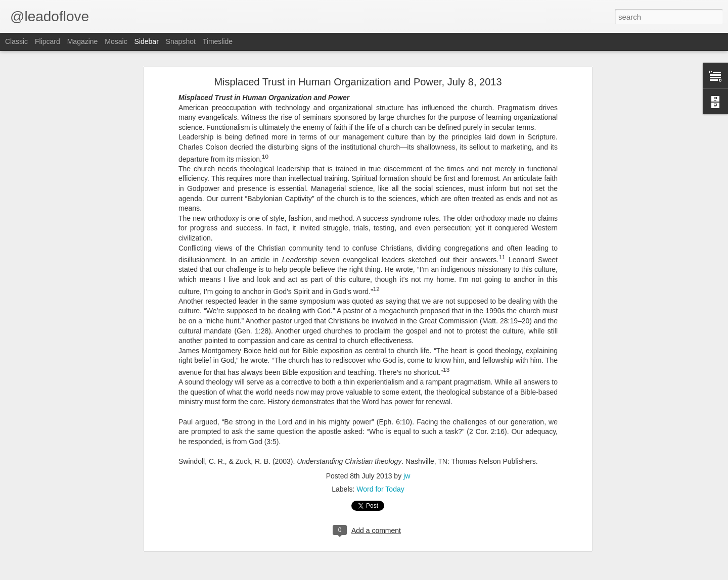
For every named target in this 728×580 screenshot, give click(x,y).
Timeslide (218, 41)
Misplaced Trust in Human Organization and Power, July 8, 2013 (358, 82)
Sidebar (147, 41)
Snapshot (181, 41)
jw (407, 476)
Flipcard (48, 41)
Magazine (83, 41)
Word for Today (380, 489)
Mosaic (116, 41)
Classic (16, 41)
